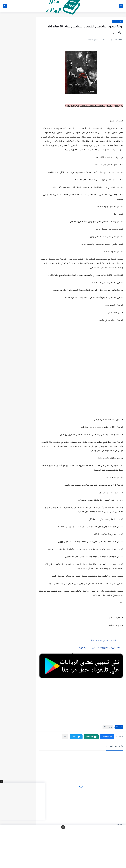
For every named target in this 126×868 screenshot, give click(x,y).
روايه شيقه (117, 21)
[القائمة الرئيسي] (121, 6)
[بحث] (5, 6)
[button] (107, 737)
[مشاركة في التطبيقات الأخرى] (65, 737)
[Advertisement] (81, 373)
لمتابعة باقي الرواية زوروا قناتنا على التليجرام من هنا (100, 648)
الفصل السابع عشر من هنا (103, 641)
